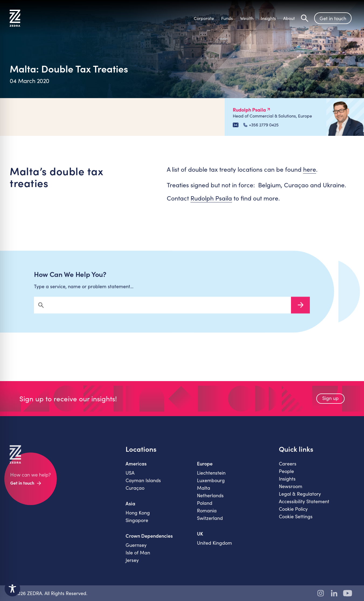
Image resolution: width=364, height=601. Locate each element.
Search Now (300, 308)
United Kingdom (214, 546)
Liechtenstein (211, 476)
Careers (288, 467)
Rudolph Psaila (211, 198)
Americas (136, 467)
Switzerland (210, 521)
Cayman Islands (143, 483)
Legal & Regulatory (300, 497)
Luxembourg (211, 483)
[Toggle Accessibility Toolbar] (12, 589)
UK (200, 537)
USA (130, 476)
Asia (130, 507)
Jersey (132, 563)
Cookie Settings (296, 520)
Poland (205, 506)
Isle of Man (138, 556)
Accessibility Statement (304, 505)
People (286, 474)
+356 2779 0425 (261, 125)
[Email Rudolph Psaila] (236, 125)
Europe (205, 467)
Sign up (330, 401)
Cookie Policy (293, 512)
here (310, 169)
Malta (204, 491)
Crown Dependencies (149, 539)
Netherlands (210, 499)
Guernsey (136, 548)
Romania (207, 514)
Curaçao (135, 491)
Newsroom (291, 489)
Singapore (137, 523)
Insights (287, 482)
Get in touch (333, 18)
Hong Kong (138, 516)
